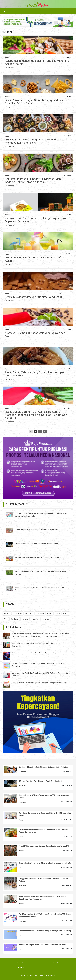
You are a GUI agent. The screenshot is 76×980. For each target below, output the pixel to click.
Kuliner (7, 57)
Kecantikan (40, 613)
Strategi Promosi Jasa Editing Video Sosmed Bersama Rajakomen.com (39, 653)
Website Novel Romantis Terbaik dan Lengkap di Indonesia (37, 557)
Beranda (21, 963)
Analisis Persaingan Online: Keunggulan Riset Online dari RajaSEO (43, 945)
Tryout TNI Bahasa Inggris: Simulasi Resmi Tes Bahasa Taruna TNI (44, 846)
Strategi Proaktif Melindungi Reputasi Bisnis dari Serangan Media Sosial (39, 683)
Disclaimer (21, 967)
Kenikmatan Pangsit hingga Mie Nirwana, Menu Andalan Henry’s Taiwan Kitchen (34, 180)
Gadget (66, 613)
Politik (58, 613)
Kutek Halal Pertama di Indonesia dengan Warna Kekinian (36, 529)
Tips (6, 619)
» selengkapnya (9, 68)
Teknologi (46, 619)
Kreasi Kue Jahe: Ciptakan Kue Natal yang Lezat (33, 297)
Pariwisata (29, 613)
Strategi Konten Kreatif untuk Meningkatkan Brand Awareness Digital (45, 863)
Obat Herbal (18, 613)
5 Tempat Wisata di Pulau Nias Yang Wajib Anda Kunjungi (36, 543)
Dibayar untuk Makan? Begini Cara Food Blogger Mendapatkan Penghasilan (34, 141)
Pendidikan (35, 619)
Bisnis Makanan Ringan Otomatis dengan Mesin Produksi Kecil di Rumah (34, 102)
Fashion (7, 613)
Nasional (25, 619)
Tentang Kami (55, 963)
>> (45, 432)
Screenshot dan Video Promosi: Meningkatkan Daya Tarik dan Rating (45, 931)
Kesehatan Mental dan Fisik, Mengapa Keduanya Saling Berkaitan (43, 767)
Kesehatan (15, 619)
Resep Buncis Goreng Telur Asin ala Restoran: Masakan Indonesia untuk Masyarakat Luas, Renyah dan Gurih (36, 415)
